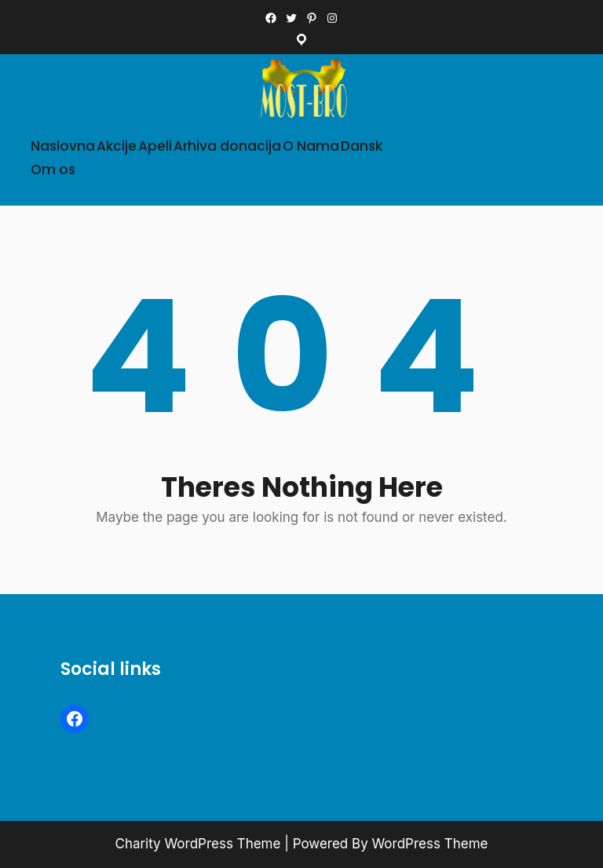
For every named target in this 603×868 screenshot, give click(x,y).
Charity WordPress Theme (198, 844)
